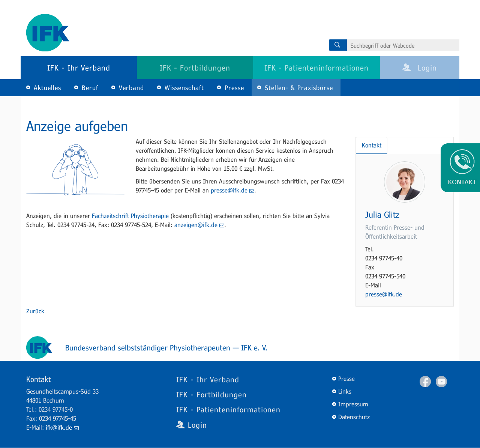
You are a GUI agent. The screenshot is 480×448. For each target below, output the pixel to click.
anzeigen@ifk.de (199, 225)
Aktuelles (47, 88)
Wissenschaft (184, 88)
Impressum (353, 404)
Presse (234, 88)
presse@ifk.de (232, 190)
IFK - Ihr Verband (79, 68)
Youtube (441, 382)
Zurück (35, 311)
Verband (131, 88)
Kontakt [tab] (372, 145)
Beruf (90, 88)
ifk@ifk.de (62, 427)
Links (345, 391)
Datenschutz (354, 417)
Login (420, 68)
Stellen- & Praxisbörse (299, 88)
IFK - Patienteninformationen (316, 68)
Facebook (425, 382)
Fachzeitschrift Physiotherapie (130, 216)
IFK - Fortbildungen (195, 68)
